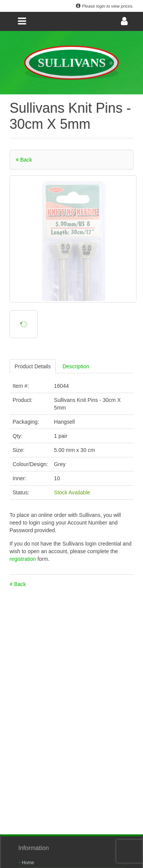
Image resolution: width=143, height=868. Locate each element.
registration (23, 559)
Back (24, 160)
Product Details (33, 366)
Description (76, 366)
